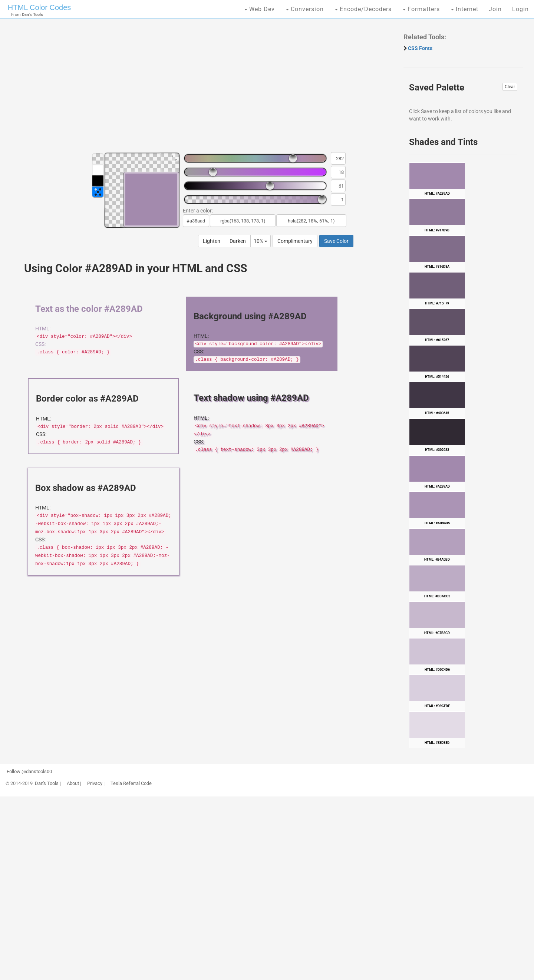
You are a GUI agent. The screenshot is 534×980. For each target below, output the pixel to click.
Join (495, 9)
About (73, 783)
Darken (238, 241)
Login (520, 9)
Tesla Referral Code (131, 783)
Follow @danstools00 (29, 772)
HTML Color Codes (39, 7)
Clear (510, 87)
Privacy (95, 783)
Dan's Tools (47, 783)
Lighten (212, 241)
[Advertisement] (202, 89)
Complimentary (295, 241)
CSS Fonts (420, 48)
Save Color (336, 241)
